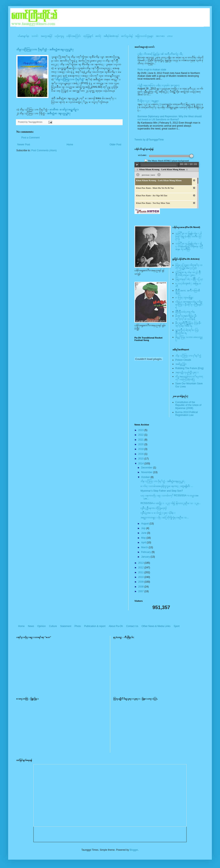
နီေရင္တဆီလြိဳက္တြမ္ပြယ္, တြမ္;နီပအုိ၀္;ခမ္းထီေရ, (188, 324)
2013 (141, 563)
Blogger (134, 850)
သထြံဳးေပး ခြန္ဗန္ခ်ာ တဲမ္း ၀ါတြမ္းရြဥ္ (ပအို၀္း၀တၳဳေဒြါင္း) (188, 236)
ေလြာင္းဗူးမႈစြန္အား (184, 297)
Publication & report (95, 626)
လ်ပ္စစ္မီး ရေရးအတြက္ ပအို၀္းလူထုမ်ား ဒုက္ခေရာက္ (158, 85)
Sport (177, 626)
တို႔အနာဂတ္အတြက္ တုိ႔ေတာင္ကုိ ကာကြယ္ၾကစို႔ (189, 378)
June (144, 533)
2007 (141, 591)
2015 (141, 459)
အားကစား (160, 36)
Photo (78, 626)
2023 (141, 430)
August (145, 524)
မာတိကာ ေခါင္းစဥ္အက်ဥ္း (64, 109)
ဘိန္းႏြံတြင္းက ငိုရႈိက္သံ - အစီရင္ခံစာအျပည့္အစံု (45, 49)
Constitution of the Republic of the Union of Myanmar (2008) (188, 405)
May (144, 538)
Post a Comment (30, 138)
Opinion (41, 626)
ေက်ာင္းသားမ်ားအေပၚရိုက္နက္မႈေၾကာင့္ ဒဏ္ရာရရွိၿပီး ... (167, 486)
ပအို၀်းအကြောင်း (74, 36)
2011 (141, 572)
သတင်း (35, 36)
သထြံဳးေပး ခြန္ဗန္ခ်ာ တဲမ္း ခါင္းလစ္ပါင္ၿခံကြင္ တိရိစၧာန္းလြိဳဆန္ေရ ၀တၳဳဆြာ (189, 246)
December (147, 468)
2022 (141, 435)
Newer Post (24, 145)
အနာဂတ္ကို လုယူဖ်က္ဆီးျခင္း (187, 372)
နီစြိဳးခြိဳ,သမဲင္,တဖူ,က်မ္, (185, 312)
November (147, 472)
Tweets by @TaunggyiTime (149, 140)
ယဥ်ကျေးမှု (59, 36)
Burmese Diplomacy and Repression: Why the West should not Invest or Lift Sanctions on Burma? (170, 118)
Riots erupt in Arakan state (152, 70)
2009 (141, 582)
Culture (53, 626)
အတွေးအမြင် (47, 36)
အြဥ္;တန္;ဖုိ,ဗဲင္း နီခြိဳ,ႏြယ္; (189, 279)
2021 (141, 440)
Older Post (115, 145)
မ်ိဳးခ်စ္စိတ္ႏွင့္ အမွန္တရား (148, 101)
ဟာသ (170, 36)
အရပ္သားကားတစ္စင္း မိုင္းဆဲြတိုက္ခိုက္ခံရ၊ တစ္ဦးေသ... (165, 517)
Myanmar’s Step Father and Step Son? (162, 491)
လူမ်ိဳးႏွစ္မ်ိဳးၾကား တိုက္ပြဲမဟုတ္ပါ (153, 508)
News (31, 626)
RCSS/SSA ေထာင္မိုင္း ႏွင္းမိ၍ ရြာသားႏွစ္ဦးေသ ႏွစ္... (171, 503)
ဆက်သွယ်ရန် (127, 36)
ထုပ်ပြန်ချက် (88, 36)
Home (70, 145)
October (146, 477)
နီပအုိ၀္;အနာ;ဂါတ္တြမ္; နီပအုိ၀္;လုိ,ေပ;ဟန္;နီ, (186, 317)
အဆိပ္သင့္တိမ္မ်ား (181, 364)
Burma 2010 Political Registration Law (187, 414)
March (145, 547)
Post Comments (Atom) (44, 150)
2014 (141, 464)
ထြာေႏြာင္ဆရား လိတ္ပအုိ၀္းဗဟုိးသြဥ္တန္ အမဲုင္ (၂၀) (189, 266)
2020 (141, 444)
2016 (141, 454)
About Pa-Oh (116, 626)
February (146, 552)
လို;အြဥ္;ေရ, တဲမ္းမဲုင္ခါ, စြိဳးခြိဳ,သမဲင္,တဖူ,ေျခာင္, (188, 274)
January (146, 557)
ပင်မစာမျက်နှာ (23, 36)
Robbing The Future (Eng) (190, 368)
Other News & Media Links (156, 626)
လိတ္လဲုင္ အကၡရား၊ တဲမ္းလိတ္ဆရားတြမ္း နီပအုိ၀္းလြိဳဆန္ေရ (189, 305)
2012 (141, 568)
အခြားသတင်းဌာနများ (144, 36)
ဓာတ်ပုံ (98, 36)
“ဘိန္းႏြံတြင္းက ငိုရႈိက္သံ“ (70, 79)
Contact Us (132, 626)
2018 (141, 449)
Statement (66, 626)
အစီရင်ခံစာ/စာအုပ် (111, 36)
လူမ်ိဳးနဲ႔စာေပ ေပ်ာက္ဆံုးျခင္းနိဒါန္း (158, 513)
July (144, 528)
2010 (141, 577)
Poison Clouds (183, 360)
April (144, 542)
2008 (141, 587)
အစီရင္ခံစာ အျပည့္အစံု (59, 113)
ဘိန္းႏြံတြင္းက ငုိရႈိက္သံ (188, 356)
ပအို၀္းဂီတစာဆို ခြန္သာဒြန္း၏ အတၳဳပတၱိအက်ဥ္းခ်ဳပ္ (160, 54)
